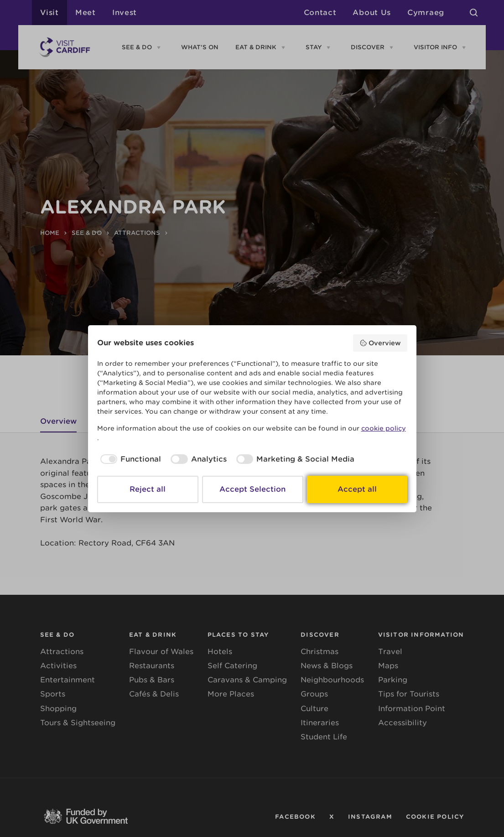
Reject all (148, 489)
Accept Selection (252, 489)
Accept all (357, 489)
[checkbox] (129, 459)
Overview (380, 343)
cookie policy (384, 428)
